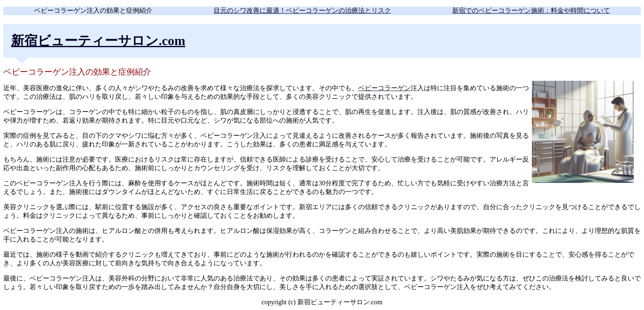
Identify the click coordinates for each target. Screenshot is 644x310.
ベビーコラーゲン (384, 88)
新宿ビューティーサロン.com (98, 41)
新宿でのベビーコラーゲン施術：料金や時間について (531, 10)
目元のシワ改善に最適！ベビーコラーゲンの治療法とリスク (302, 10)
